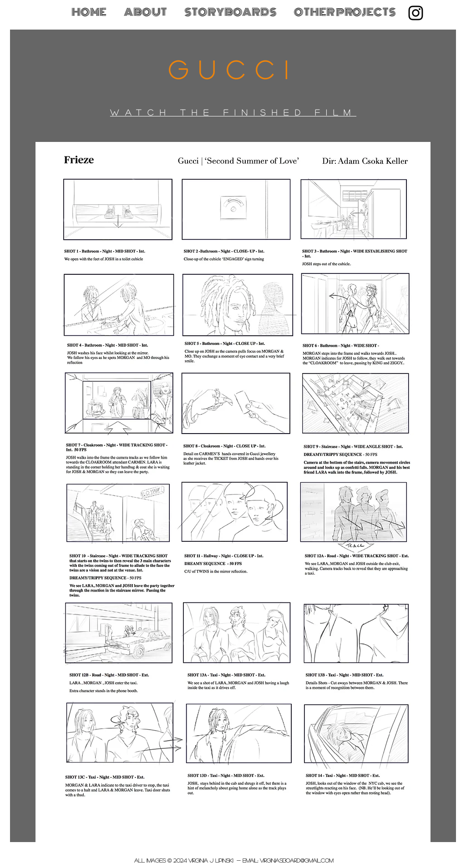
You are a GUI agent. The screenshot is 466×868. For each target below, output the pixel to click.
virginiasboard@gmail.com (296, 860)
